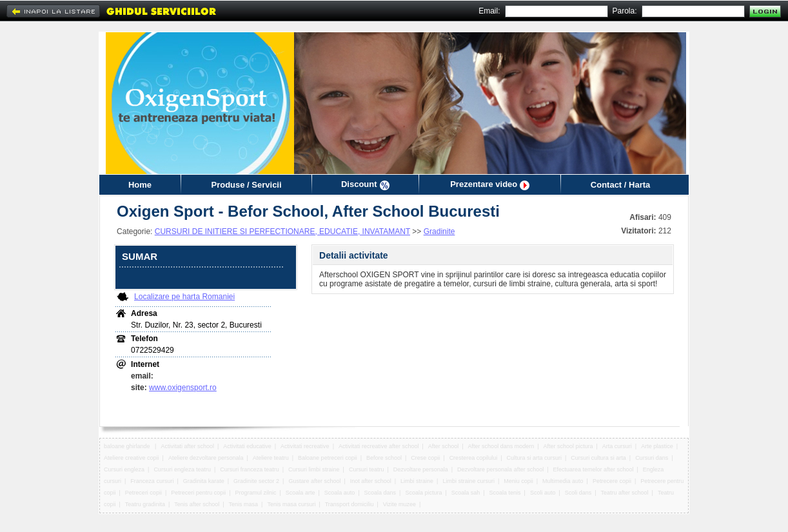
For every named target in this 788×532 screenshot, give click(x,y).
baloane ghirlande (128, 446)
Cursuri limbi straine (314, 469)
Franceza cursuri (152, 481)
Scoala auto (340, 493)
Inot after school (371, 481)
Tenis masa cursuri (291, 504)
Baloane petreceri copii (328, 458)
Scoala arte (300, 493)
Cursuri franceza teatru (250, 469)
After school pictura (568, 446)
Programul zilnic (256, 493)
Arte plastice (657, 446)
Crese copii (425, 458)
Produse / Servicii (246, 185)
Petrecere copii (612, 481)
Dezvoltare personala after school (500, 469)
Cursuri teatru (367, 469)
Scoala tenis (505, 493)
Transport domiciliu (350, 504)
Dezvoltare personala (421, 469)
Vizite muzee (399, 504)
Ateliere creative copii (132, 458)
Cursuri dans (652, 458)
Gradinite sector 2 (256, 481)
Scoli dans (578, 493)
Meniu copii (518, 481)
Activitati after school (187, 446)
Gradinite (439, 232)
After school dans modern (501, 446)
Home (140, 185)
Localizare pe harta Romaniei (184, 297)
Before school (384, 458)
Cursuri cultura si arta (598, 458)
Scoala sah (466, 493)
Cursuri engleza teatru (182, 469)
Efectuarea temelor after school (593, 469)
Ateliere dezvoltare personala (206, 458)
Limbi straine (417, 481)
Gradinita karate (204, 481)
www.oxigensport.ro (183, 388)
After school (444, 446)
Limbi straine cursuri (468, 481)
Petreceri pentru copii (198, 493)
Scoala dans (380, 493)
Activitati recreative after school (379, 446)
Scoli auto (543, 493)
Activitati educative (247, 446)
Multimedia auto (563, 481)
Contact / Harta (620, 185)
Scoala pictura (423, 493)
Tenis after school (197, 504)
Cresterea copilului (474, 458)
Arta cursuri (617, 446)
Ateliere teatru (271, 458)
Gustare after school (314, 481)
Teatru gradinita (145, 504)
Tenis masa (244, 504)
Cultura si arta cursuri (534, 458)
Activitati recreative (305, 446)
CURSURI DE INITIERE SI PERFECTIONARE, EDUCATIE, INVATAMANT (282, 232)
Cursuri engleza (124, 469)
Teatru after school (625, 493)
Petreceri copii (143, 493)
